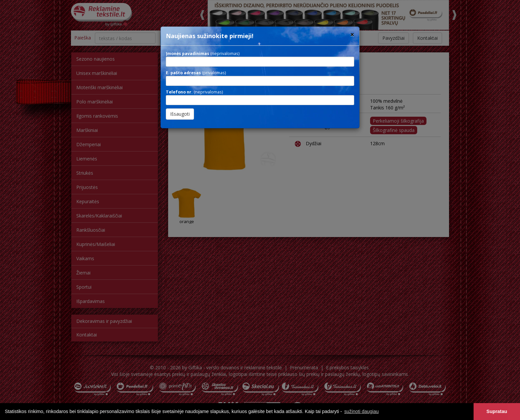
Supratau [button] (497, 411)
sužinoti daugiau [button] (361, 411)
